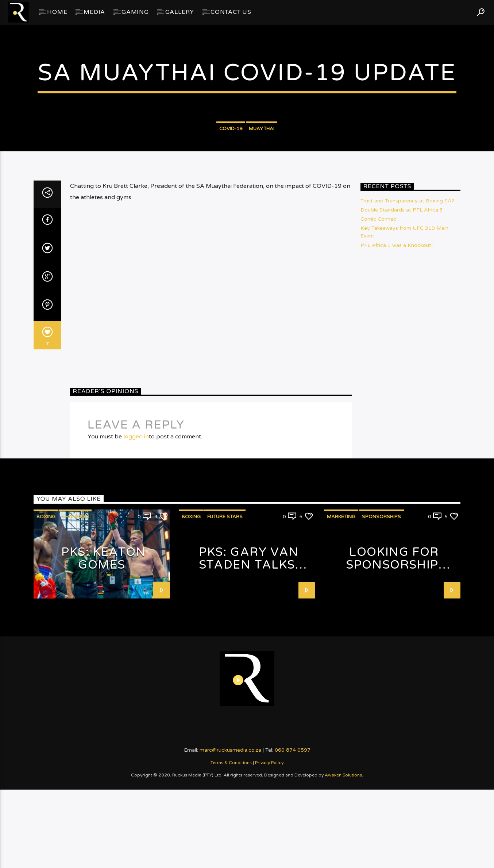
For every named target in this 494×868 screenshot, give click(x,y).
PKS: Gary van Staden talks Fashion (249, 755)
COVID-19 (231, 216)
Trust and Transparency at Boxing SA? (407, 391)
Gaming (135, 12)
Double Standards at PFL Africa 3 (402, 400)
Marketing (341, 707)
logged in (136, 627)
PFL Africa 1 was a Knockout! (397, 436)
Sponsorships (381, 707)
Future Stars (225, 707)
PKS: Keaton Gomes (104, 749)
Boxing (46, 707)
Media (94, 12)
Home (57, 12)
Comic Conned (379, 409)
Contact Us (231, 12)
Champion (75, 707)
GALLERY (180, 12)
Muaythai (262, 216)
